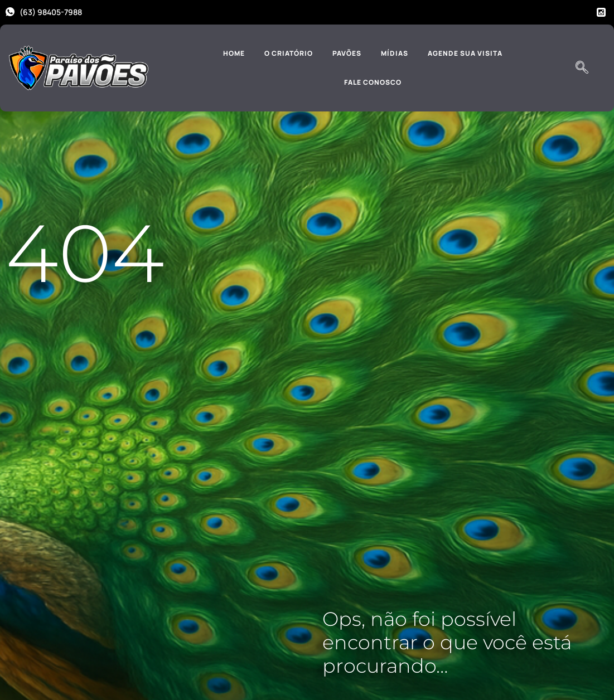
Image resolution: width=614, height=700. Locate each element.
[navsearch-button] (582, 68)
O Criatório (289, 53)
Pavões (347, 53)
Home (234, 53)
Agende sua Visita (465, 53)
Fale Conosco (373, 82)
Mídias (395, 53)
